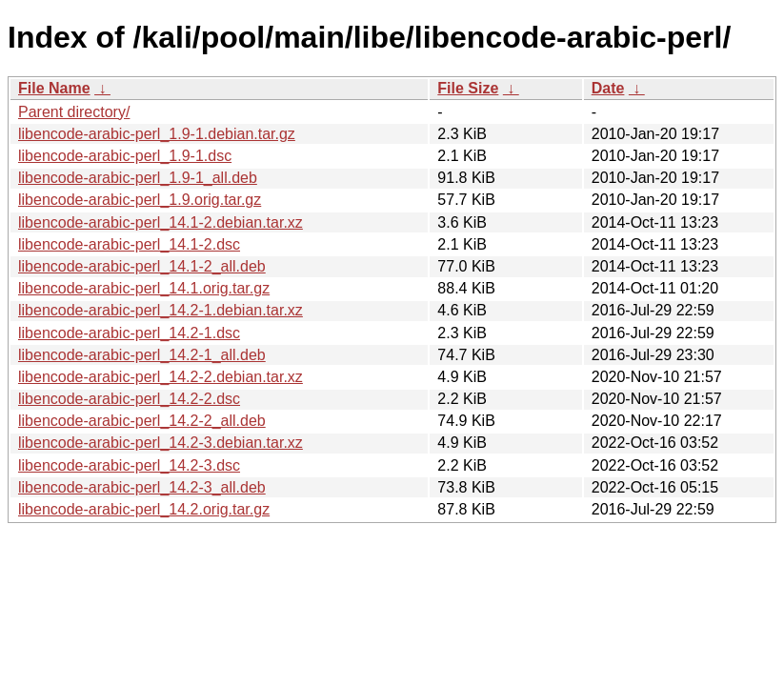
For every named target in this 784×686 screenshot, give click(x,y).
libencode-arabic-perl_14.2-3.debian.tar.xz (161, 443)
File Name (54, 88)
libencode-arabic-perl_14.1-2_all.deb (142, 266)
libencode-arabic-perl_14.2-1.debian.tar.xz (161, 310)
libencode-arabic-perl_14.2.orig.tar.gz (144, 509)
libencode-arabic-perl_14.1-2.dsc (129, 244)
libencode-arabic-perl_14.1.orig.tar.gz (144, 288)
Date (608, 88)
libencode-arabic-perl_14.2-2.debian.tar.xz (161, 377)
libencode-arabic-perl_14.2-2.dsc (129, 399)
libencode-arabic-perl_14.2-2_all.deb (142, 421)
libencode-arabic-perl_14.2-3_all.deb (142, 487)
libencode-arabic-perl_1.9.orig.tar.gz (140, 200)
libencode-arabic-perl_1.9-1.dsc (125, 156)
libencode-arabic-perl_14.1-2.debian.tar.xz (161, 222)
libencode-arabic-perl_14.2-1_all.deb (142, 355)
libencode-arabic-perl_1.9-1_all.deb (138, 178)
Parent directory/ (74, 112)
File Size (468, 88)
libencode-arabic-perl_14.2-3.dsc (129, 465)
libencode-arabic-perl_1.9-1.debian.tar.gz (157, 134)
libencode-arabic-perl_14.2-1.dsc (129, 333)
